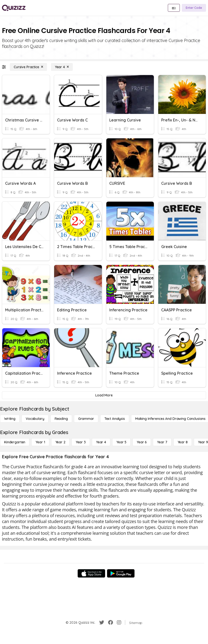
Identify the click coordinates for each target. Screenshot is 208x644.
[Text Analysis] (115, 419)
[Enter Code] (194, 8)
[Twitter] (102, 622)
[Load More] (104, 395)
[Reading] (61, 419)
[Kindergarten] (15, 442)
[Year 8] (183, 442)
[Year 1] (40, 442)
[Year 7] (162, 442)
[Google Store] (121, 573)
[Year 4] (62, 67)
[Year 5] (121, 442)
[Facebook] (110, 622)
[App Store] (91, 573)
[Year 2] (60, 442)
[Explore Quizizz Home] (14, 8)
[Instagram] (119, 622)
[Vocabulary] (35, 419)
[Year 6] (142, 442)
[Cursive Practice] (28, 67)
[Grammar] (86, 419)
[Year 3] (81, 442)
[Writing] (10, 419)
